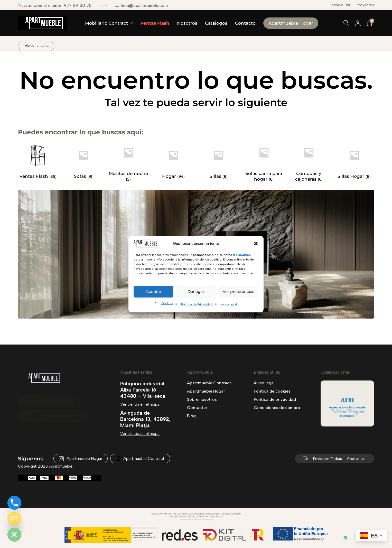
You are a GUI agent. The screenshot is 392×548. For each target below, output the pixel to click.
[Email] (14, 519)
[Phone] (14, 503)
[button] (256, 243)
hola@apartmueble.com (141, 5)
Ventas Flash (34, 176)
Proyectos (365, 5)
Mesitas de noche (128, 173)
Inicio (29, 46)
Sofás (81, 176)
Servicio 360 (340, 5)
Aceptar (154, 291)
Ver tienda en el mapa (140, 404)
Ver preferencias (239, 291)
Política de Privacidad (197, 304)
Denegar (196, 291)
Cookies (167, 303)
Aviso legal (229, 304)
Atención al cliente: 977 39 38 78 (55, 5)
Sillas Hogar (352, 176)
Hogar (170, 176)
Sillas (216, 176)
